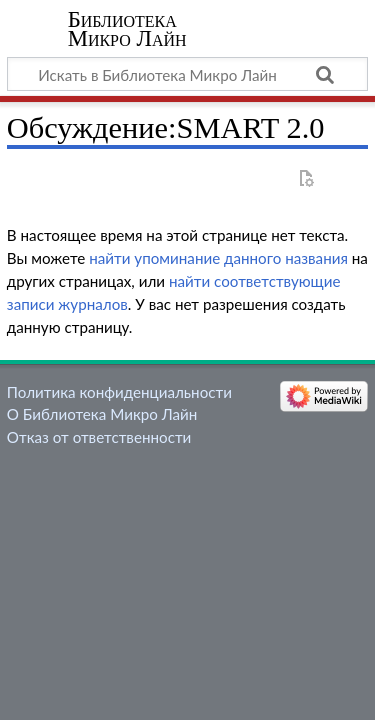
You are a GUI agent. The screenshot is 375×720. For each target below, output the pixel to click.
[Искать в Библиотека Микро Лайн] (187, 74)
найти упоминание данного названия (218, 258)
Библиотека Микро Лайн (127, 29)
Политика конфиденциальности (119, 392)
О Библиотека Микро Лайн (102, 414)
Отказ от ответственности (99, 437)
